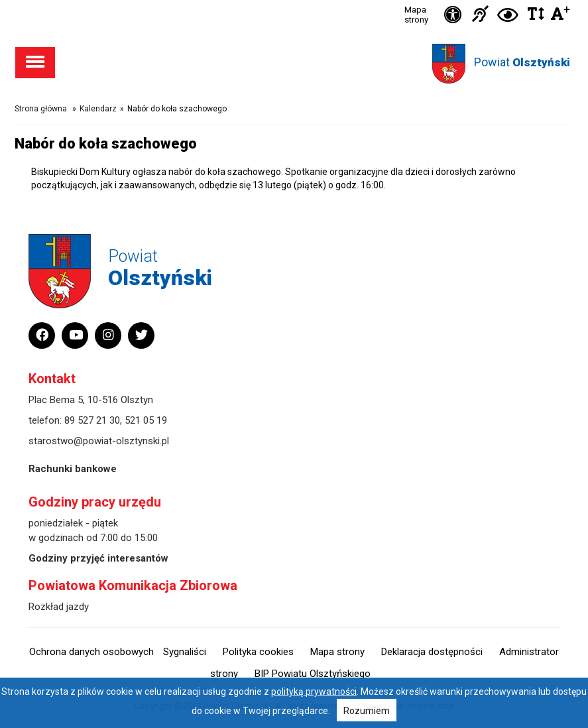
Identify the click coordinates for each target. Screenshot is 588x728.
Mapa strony (416, 15)
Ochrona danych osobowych (91, 652)
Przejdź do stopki (294, 0)
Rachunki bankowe (73, 469)
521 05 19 (146, 420)
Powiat (522, 62)
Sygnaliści (185, 652)
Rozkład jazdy (59, 607)
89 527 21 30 (92, 420)
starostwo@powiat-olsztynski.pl (99, 441)
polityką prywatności (314, 692)
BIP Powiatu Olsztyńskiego (313, 674)
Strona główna (41, 109)
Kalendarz (98, 109)
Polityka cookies (258, 652)
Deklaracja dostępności (432, 652)
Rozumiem (367, 711)
